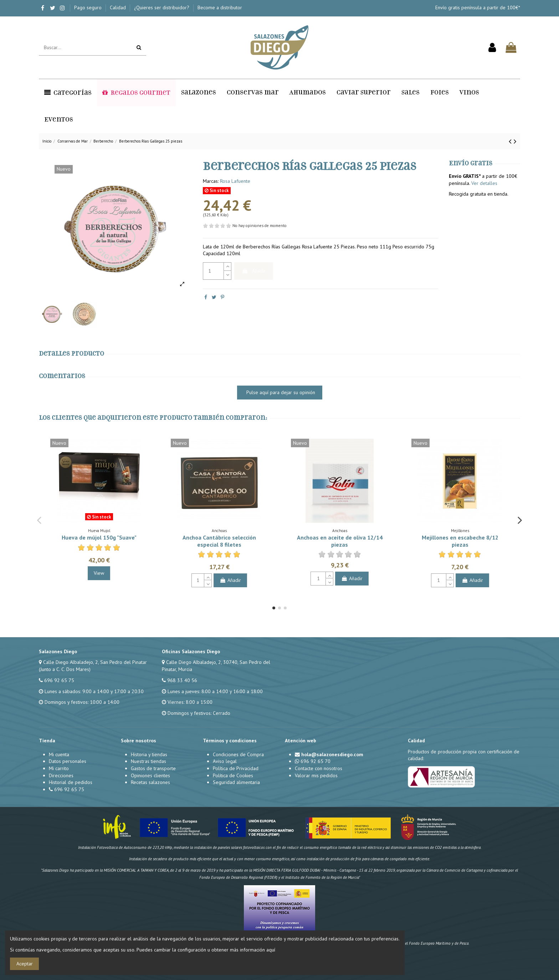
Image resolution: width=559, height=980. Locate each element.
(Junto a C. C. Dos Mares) (65, 669)
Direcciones (61, 775)
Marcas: (211, 181)
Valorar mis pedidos (316, 775)
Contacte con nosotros (319, 768)
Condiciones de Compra (238, 754)
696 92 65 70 (316, 761)
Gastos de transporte (153, 768)
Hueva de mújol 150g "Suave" (99, 537)
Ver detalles (484, 183)
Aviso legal (225, 761)
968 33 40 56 (182, 680)
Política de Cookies (233, 775)
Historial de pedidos (71, 782)
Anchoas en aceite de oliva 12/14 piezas (340, 541)
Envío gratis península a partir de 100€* (478, 7)
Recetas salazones (150, 782)
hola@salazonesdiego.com (332, 754)
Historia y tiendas (149, 754)
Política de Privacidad (236, 768)
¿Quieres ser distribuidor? (162, 7)
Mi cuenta (59, 754)
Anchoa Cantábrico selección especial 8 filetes (219, 541)
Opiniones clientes (150, 775)
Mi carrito (59, 768)
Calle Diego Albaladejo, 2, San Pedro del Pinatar (95, 662)
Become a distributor (220, 7)
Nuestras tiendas (148, 761)
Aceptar (25, 964)
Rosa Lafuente (235, 181)
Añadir (254, 271)
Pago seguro (89, 7)
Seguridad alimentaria (236, 782)
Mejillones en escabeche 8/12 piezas (460, 541)
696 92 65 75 (59, 680)
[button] (68, 93)
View (99, 573)
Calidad (119, 7)
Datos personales (68, 761)
